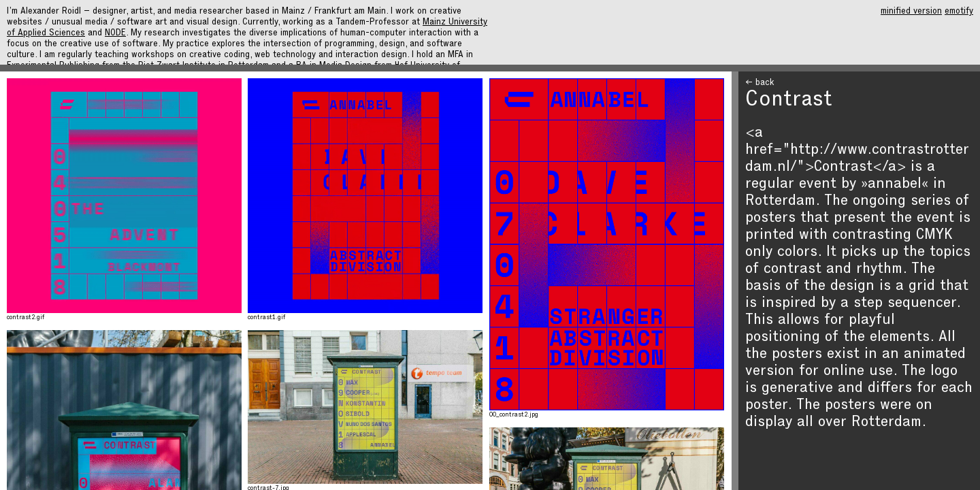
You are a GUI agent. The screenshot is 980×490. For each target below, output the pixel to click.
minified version (911, 12)
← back (760, 83)
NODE (115, 34)
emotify (959, 12)
